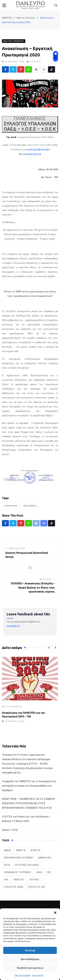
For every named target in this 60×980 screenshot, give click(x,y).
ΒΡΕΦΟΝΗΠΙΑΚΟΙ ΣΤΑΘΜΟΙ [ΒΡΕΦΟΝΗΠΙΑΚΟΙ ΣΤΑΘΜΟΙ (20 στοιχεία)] (19, 858)
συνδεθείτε (13, 626)
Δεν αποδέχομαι (30, 959)
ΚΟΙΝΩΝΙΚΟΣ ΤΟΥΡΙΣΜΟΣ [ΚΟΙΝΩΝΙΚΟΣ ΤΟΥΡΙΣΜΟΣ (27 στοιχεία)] (18, 872)
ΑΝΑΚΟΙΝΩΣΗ (11, 506)
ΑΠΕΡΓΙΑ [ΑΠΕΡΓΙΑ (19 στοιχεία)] (35, 850)
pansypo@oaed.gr (39, 149)
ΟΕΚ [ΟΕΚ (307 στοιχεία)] (6, 880)
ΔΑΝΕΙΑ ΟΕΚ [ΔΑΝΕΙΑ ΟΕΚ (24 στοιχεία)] (45, 858)
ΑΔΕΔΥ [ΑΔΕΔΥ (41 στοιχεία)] (8, 850)
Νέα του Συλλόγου (12, 707)
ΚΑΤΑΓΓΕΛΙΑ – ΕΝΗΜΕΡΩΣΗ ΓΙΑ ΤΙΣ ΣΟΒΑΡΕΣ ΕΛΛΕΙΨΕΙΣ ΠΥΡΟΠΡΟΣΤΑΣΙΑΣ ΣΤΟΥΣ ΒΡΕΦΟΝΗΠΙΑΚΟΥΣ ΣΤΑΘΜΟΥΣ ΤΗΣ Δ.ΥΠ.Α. (28, 803)
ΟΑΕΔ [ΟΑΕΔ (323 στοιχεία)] (39, 872)
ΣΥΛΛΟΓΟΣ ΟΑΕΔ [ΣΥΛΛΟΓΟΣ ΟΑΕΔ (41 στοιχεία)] (14, 887)
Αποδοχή (30, 950)
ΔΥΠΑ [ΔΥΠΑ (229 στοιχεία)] (7, 865)
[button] (55, 912)
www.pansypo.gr (32, 154)
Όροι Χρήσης (38, 975)
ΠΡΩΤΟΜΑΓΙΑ (30, 506)
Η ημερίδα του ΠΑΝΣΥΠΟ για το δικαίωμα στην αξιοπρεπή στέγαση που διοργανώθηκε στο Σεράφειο (29, 786)
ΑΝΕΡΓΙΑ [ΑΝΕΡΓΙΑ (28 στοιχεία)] (21, 850)
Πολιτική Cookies (22, 975)
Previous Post (17, 548)
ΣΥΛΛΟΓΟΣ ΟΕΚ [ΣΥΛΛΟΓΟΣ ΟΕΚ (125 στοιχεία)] (36, 887)
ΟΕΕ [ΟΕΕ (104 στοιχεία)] (49, 872)
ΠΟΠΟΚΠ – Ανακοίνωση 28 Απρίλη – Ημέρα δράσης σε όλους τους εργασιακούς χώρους (33, 587)
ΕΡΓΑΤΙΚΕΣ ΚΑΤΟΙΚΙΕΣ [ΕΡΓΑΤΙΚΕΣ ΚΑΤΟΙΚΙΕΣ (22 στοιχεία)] (27, 865)
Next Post (45, 579)
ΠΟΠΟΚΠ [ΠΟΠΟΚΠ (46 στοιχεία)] (34, 880)
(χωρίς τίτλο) (10, 830)
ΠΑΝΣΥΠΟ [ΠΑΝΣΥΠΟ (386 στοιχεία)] (19, 880)
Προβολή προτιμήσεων (30, 968)
